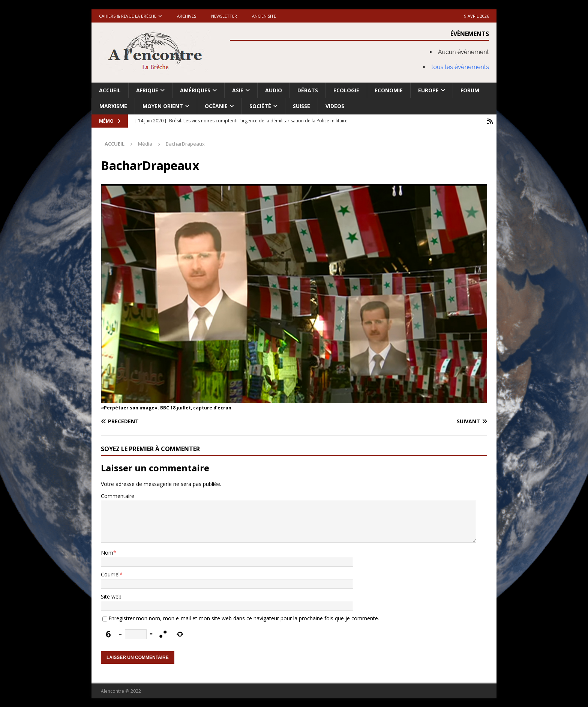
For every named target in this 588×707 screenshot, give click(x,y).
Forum (470, 90)
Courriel (110, 574)
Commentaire (118, 495)
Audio (274, 90)
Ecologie (346, 90)
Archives (187, 16)
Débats (308, 90)
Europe (428, 90)
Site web (111, 596)
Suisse (301, 106)
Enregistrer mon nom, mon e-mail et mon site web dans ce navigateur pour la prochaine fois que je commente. (244, 617)
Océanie (216, 106)
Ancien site (264, 16)
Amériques (195, 90)
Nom (107, 552)
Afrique (147, 90)
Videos (335, 106)
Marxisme (113, 106)
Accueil (110, 90)
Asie (238, 90)
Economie (389, 90)
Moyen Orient (163, 106)
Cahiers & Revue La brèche (128, 16)
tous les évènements (460, 67)
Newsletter (224, 16)
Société (260, 106)
